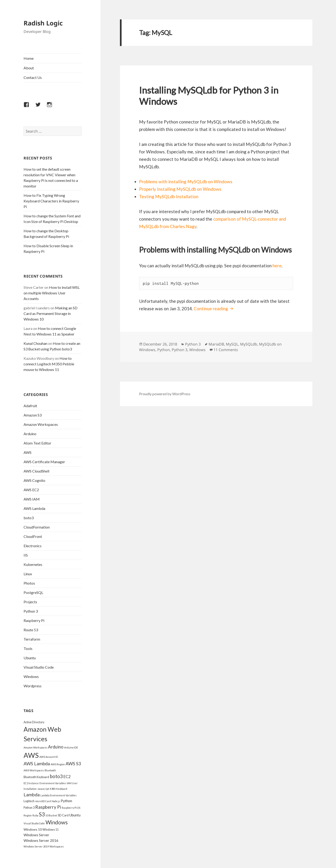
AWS (28, 452)
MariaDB (216, 344)
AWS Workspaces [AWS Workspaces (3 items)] (34, 770)
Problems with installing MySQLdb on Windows (186, 182)
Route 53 (31, 630)
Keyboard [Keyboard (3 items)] (62, 789)
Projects (30, 602)
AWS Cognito (34, 480)
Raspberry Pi (34, 620)
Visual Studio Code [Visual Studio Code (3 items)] (34, 823)
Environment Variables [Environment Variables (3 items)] (53, 783)
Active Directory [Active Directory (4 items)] (34, 722)
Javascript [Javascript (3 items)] (43, 789)
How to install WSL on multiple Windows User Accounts (52, 293)
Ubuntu (30, 658)
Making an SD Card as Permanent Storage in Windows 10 (51, 313)
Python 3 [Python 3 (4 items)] (29, 808)
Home (29, 58)
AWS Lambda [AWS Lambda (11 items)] (37, 764)
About (29, 68)
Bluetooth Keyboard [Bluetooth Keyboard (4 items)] (36, 777)
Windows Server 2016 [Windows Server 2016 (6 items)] (41, 840)
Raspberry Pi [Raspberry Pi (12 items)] (48, 807)
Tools (28, 648)
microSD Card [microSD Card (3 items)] (43, 801)
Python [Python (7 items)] (66, 801)
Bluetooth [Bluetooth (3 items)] (50, 770)
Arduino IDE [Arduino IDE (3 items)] (71, 747)
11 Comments (226, 350)
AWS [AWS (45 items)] (31, 755)
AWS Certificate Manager (44, 462)
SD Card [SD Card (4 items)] (63, 815)
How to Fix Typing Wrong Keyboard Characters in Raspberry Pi (51, 201)
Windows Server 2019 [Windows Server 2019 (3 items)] (36, 846)
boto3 (29, 518)
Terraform (32, 639)
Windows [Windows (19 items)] (57, 822)
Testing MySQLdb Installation (169, 196)
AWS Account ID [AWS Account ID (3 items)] (49, 757)
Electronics (33, 546)
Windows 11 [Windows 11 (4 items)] (51, 830)
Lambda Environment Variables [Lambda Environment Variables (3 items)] (58, 795)
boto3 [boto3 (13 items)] (56, 776)
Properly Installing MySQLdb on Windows (180, 189)
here (277, 266)
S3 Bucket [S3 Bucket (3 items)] (51, 815)
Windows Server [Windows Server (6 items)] (36, 835)
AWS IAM (32, 499)
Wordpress (33, 686)
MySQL (232, 344)
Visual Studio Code (39, 667)
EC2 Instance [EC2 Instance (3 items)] (31, 783)
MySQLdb (249, 344)
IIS (26, 555)
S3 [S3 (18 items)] (42, 814)
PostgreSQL (33, 592)
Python (164, 350)
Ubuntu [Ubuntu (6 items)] (75, 815)
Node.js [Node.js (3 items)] (56, 801)
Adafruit (30, 406)
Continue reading (214, 309)
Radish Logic (43, 23)
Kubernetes (33, 564)
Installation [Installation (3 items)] (30, 789)
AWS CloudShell (36, 471)
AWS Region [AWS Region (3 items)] (58, 764)
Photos (29, 583)
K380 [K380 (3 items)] (53, 789)
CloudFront (33, 536)
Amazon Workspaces (41, 424)
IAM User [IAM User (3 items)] (72, 783)
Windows (31, 676)
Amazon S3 (33, 415)
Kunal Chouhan (35, 343)
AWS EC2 (31, 490)
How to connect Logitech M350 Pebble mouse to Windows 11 (49, 364)
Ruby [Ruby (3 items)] (35, 815)
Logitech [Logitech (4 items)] (29, 801)
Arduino (30, 434)
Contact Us (33, 77)
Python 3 (31, 611)
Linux (28, 574)
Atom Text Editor (37, 443)
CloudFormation (37, 527)
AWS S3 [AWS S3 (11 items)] (73, 764)
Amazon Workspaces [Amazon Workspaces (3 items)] (35, 747)
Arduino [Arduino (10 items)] (56, 747)
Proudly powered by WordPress (165, 394)
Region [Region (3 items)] (28, 815)
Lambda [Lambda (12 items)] (32, 795)
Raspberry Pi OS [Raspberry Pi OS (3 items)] (71, 808)
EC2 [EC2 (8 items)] (67, 777)
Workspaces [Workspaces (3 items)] (57, 846)
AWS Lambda (34, 508)
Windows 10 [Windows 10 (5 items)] (33, 829)
